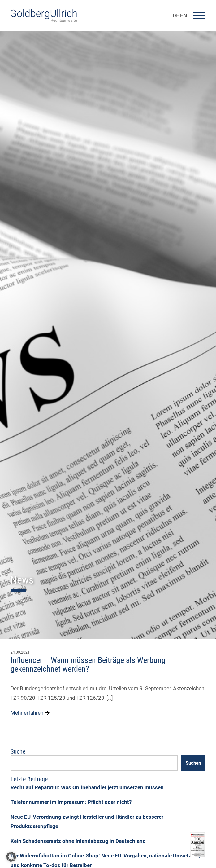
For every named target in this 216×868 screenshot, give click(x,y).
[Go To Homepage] (44, 20)
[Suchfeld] (94, 763)
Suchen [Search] (193, 763)
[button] (11, 857)
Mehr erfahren (31, 713)
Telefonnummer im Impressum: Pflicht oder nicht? (71, 802)
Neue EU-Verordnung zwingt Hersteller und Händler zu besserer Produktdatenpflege (87, 822)
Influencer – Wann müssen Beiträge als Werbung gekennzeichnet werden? (88, 664)
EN (184, 15)
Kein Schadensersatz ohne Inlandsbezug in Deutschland (78, 841)
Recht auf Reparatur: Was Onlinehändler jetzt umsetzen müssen (87, 787)
